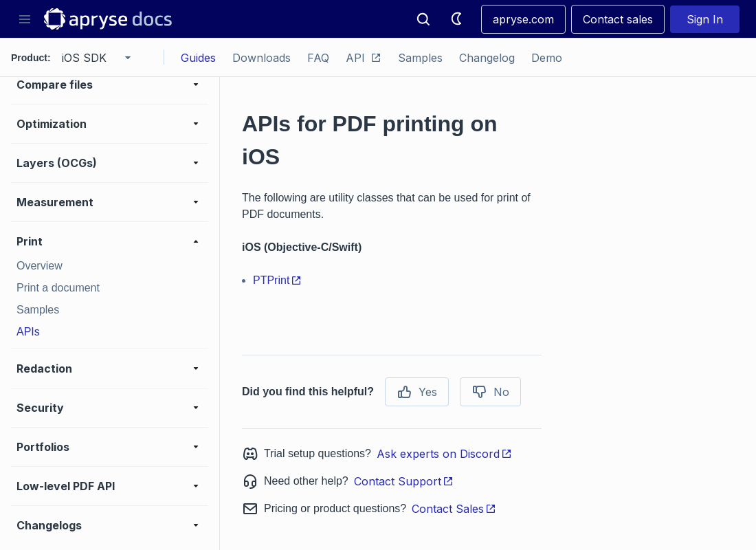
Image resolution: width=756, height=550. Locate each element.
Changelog (487, 58)
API (364, 58)
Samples (420, 58)
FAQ (318, 58)
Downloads (262, 58)
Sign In (705, 19)
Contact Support (404, 481)
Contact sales (618, 19)
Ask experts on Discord (444, 454)
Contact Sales (454, 509)
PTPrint (277, 280)
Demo (547, 58)
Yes (417, 392)
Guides (198, 58)
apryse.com (523, 19)
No (490, 392)
